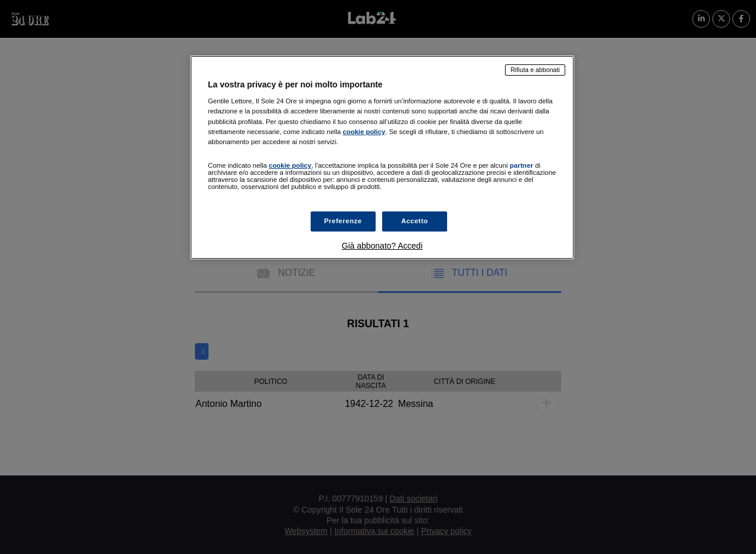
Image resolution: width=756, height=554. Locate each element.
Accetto (415, 221)
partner (522, 165)
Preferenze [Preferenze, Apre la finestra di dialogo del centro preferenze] (343, 221)
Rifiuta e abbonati (535, 70)
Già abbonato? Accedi (382, 246)
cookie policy (364, 132)
